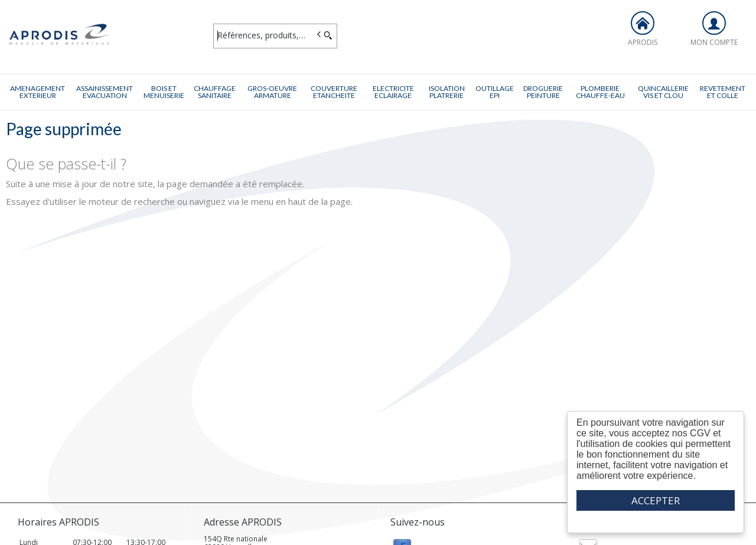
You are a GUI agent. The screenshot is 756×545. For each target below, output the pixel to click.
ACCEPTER (656, 500)
